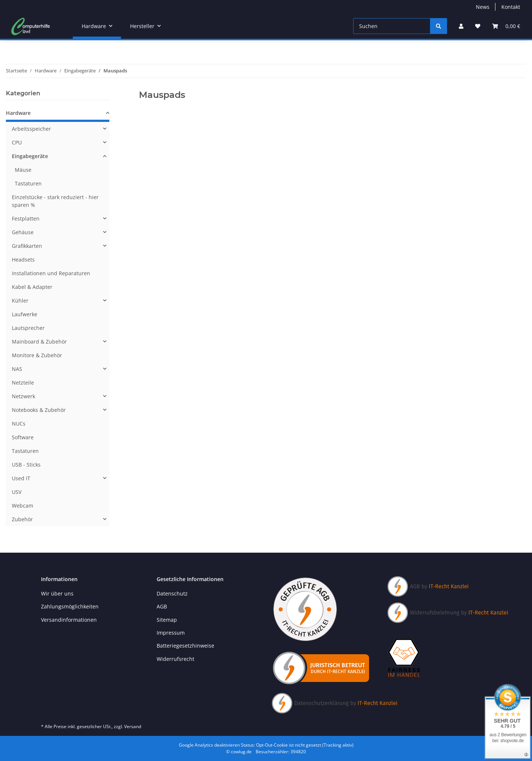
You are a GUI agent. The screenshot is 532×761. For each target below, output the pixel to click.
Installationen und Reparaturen (51, 273)
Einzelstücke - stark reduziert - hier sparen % (55, 201)
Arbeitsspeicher (31, 129)
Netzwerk (23, 396)
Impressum (171, 633)
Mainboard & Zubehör (39, 342)
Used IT (21, 478)
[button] (461, 26)
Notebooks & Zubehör (39, 410)
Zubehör (22, 519)
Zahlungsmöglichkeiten (70, 606)
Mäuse (23, 170)
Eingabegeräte (30, 156)
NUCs (19, 424)
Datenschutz (172, 593)
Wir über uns (57, 593)
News (483, 7)
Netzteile (23, 383)
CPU (17, 142)
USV (17, 492)
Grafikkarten (27, 246)
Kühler (20, 301)
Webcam (23, 506)
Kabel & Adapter (32, 287)
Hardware (18, 113)
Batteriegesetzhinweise (185, 646)
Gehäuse (23, 232)
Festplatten (26, 219)
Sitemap (167, 620)
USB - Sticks (26, 465)
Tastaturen (28, 183)
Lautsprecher (28, 328)
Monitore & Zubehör (37, 355)
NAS (17, 369)
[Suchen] (392, 26)
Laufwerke (25, 314)
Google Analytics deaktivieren (209, 745)
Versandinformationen (69, 620)
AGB (162, 606)
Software (23, 437)
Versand (133, 726)
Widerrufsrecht (175, 659)
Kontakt (511, 7)
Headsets (23, 260)
